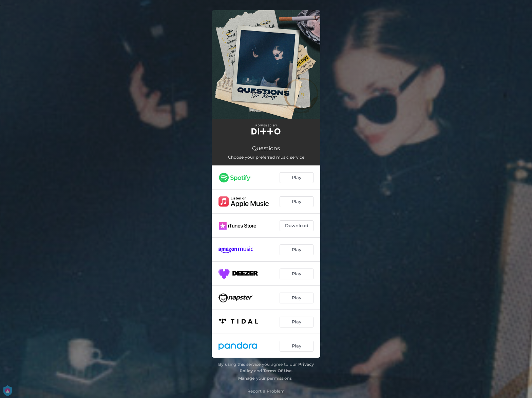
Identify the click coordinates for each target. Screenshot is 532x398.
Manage (246, 378)
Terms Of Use (278, 371)
